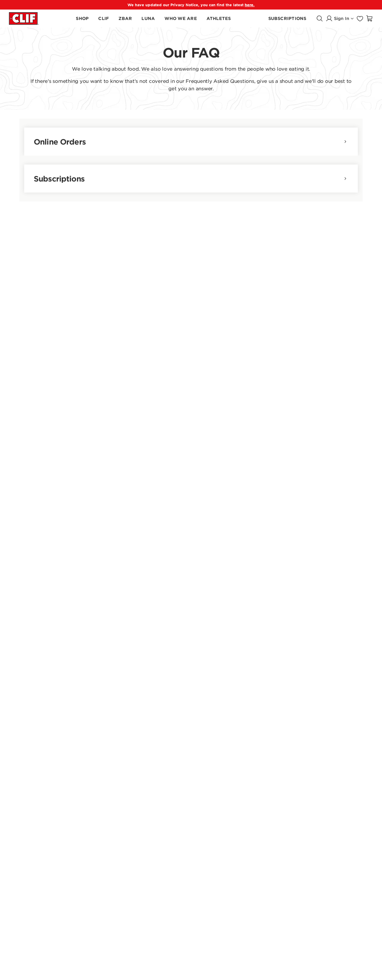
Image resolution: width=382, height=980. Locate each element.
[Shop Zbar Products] (125, 18)
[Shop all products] (82, 18)
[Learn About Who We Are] (181, 18)
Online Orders (191, 142)
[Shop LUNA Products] (148, 18)
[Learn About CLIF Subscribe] (287, 18)
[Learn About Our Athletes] (219, 18)
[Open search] (320, 18)
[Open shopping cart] (369, 18)
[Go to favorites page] (360, 18)
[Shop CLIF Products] (104, 18)
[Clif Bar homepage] (24, 18)
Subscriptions (191, 179)
